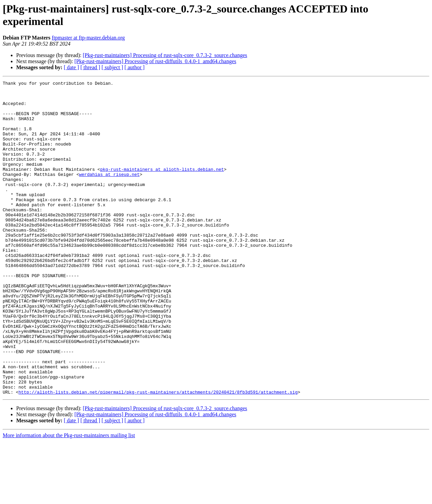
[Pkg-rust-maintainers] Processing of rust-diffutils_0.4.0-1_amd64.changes (155, 61)
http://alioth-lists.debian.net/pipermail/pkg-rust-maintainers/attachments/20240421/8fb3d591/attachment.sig (158, 455)
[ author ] (135, 67)
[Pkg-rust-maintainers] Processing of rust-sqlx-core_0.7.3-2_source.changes (165, 55)
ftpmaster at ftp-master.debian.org (88, 38)
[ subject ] (112, 67)
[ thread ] (90, 67)
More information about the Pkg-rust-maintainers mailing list (69, 498)
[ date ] (71, 67)
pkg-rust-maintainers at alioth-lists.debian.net (162, 187)
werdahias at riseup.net (109, 193)
